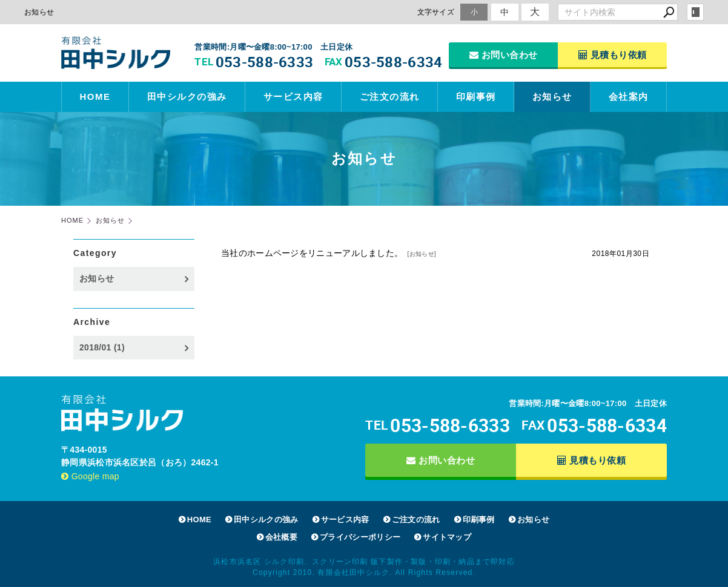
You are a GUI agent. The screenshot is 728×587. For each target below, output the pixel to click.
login (695, 12)
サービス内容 (293, 97)
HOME (95, 97)
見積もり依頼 (613, 55)
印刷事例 (476, 97)
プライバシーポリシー (360, 537)
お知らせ (552, 97)
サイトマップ (447, 537)
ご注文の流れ (390, 97)
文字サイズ (436, 12)
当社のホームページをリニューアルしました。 (312, 253)
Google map (90, 476)
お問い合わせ (504, 55)
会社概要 (281, 537)
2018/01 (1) (102, 347)
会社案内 (629, 97)
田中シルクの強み (187, 97)
